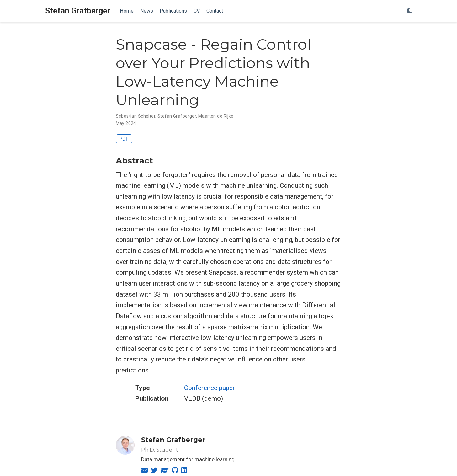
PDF (124, 139)
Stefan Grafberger (78, 11)
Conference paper (210, 388)
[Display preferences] (409, 11)
